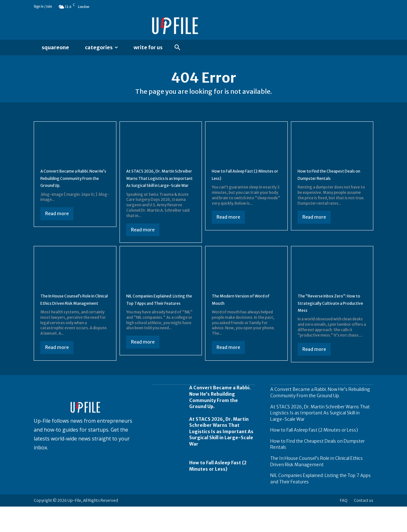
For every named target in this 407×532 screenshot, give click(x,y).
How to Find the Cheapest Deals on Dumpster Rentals (329, 180)
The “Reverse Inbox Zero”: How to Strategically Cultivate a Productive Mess (331, 322)
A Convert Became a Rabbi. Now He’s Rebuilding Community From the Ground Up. (320, 418)
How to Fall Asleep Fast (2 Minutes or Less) (242, 180)
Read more (57, 226)
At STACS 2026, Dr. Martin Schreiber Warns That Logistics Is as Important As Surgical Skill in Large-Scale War (159, 191)
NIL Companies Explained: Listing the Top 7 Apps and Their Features (158, 322)
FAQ (344, 526)
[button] (177, 48)
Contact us (364, 526)
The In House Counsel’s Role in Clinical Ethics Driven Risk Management (74, 322)
